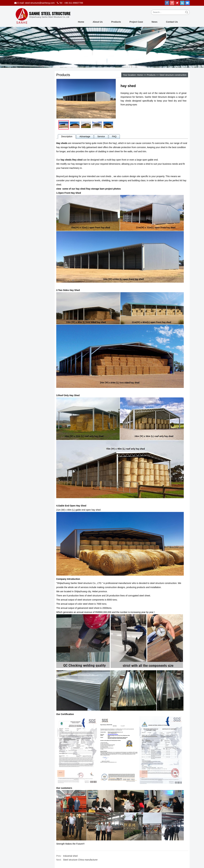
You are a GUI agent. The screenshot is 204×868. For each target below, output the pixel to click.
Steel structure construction (173, 75)
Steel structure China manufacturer (80, 860)
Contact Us (172, 22)
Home (81, 22)
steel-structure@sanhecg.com (40, 3)
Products (116, 22)
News (155, 22)
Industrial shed (70, 856)
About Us (98, 22)
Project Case (136, 22)
